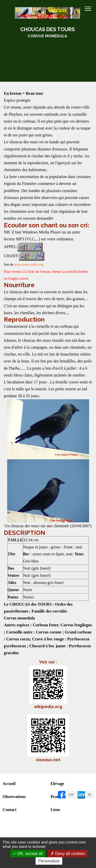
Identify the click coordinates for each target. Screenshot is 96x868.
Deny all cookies (68, 854)
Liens (55, 810)
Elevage (57, 784)
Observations (14, 797)
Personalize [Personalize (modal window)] (49, 861)
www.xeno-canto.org (29, 265)
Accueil (9, 784)
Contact (9, 810)
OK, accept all (28, 854)
